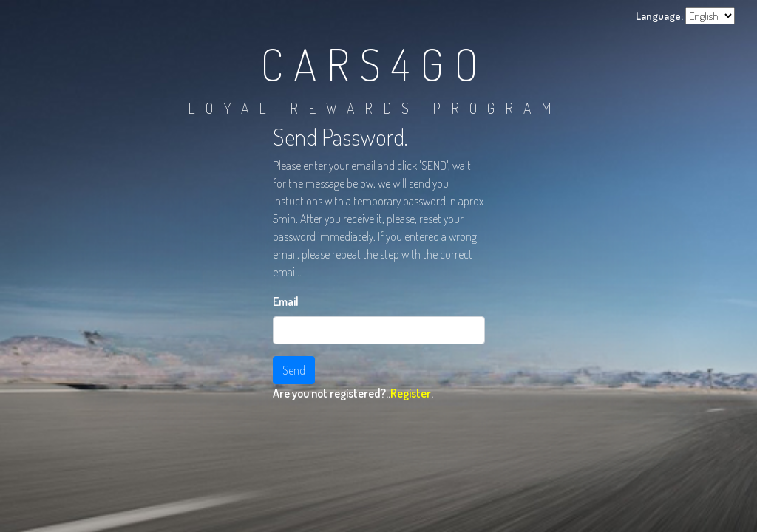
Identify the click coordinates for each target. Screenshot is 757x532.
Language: (659, 16)
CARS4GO (374, 64)
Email (286, 301)
